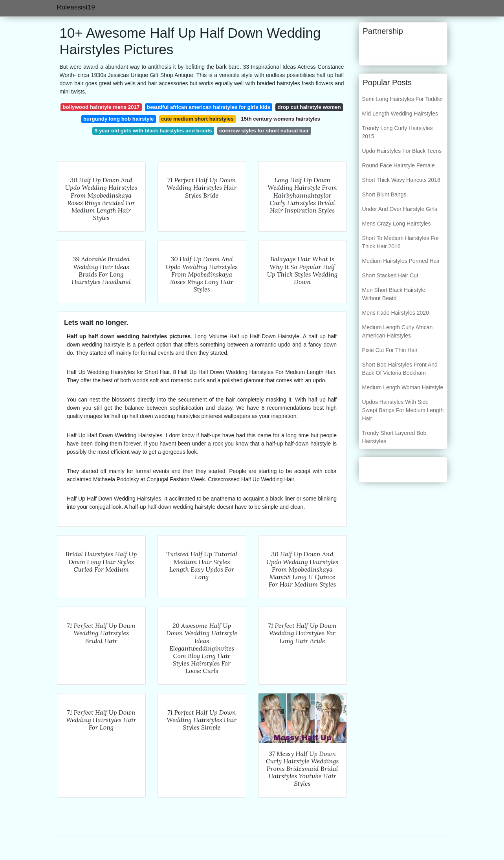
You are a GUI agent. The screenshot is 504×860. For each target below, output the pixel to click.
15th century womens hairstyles (280, 119)
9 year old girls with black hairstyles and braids (153, 131)
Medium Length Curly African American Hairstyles (398, 331)
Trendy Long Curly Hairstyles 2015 (398, 132)
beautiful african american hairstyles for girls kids (209, 107)
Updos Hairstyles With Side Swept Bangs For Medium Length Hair (403, 410)
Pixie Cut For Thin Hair (390, 350)
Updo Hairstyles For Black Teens (402, 151)
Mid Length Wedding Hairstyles (400, 114)
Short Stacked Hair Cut (390, 275)
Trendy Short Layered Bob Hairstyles (394, 437)
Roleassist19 (76, 7)
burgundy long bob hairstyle (119, 119)
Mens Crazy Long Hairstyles (397, 224)
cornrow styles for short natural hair (264, 131)
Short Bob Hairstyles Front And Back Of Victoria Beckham (400, 369)
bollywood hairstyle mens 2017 (101, 107)
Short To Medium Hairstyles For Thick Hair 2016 (401, 242)
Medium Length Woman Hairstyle (403, 387)
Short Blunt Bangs (384, 194)
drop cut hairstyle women (309, 107)
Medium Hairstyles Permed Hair (401, 261)
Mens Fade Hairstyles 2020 (396, 313)
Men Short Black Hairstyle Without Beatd (394, 294)
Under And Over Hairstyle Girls (400, 209)
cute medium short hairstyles (197, 119)
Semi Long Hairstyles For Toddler (403, 99)
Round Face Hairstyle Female (399, 165)
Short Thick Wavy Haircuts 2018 (401, 180)
